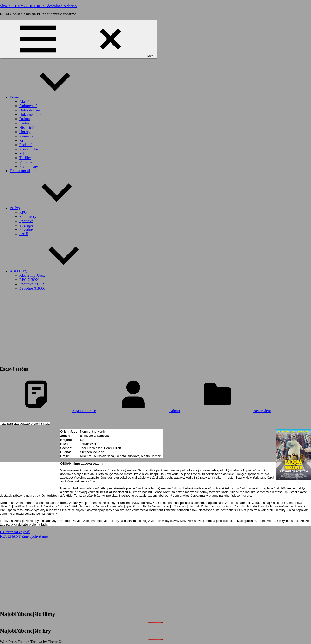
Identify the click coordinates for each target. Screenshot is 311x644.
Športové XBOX (32, 284)
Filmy (50, 97)
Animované (28, 106)
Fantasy (25, 123)
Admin (175, 411)
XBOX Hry (55, 271)
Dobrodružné (29, 110)
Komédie (26, 136)
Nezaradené (263, 411)
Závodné (26, 230)
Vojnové (26, 162)
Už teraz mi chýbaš (15, 532)
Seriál (24, 234)
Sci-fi (24, 153)
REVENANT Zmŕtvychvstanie (24, 536)
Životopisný (29, 166)
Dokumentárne (31, 114)
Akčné (24, 101)
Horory (25, 132)
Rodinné (26, 145)
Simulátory (28, 217)
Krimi (24, 140)
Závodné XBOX (32, 288)
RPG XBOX (29, 280)
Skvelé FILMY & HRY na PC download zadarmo (38, 6)
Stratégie (26, 225)
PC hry (51, 208)
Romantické (29, 149)
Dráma (25, 119)
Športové (26, 221)
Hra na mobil (20, 171)
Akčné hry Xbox (32, 275)
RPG (23, 212)
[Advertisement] (156, 328)
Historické (27, 127)
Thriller (25, 158)
